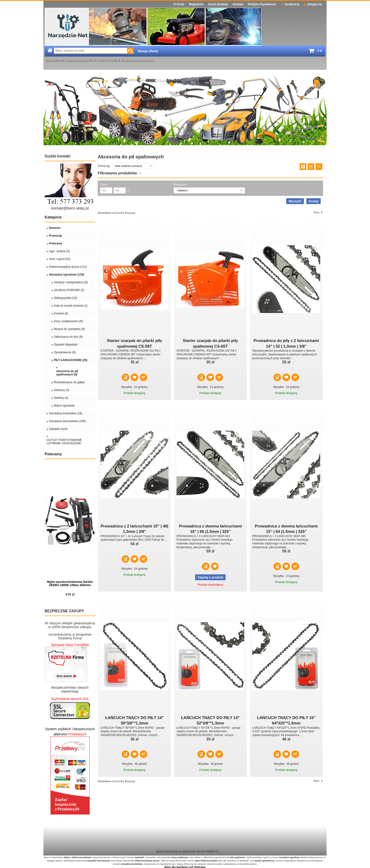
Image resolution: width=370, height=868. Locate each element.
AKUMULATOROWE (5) (69, 290)
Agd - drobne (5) (59, 251)
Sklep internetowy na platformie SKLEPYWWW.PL (187, 852)
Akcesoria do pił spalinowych (138, 61)
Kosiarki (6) (61, 313)
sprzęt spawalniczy (265, 861)
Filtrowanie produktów (117, 173)
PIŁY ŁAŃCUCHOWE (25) (71, 360)
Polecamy (56, 243)
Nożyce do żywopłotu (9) (69, 329)
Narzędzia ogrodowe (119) (67, 275)
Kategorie (53, 217)
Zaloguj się (313, 4)
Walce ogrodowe (64, 406)
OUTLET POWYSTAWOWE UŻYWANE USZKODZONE (64, 442)
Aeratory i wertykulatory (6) (71, 282)
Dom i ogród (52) (60, 259)
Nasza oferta (148, 51)
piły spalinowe (237, 857)
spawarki (139, 857)
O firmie (179, 4)
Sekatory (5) (61, 390)
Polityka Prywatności (262, 4)
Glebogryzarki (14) (65, 298)
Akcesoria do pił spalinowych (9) (67, 373)
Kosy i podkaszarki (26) (69, 321)
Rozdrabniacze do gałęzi (69, 382)
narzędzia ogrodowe (289, 857)
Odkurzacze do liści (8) (68, 337)
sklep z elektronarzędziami (78, 857)
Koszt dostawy (218, 4)
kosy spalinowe (180, 857)
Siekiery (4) (61, 398)
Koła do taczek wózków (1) (71, 306)
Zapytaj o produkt (210, 577)
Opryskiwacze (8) (65, 352)
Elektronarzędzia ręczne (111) (68, 267)
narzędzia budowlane (132, 864)
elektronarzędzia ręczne (147, 861)
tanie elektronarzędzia (206, 861)
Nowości (55, 228)
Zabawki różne (58, 429)
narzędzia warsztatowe (99, 861)
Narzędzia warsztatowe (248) (67, 421)
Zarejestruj (290, 4)
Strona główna (54, 61)
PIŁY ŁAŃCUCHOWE (105, 61)
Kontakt (238, 4)
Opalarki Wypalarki (66, 345)
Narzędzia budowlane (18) (66, 413)
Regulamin (196, 4)
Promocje (56, 236)
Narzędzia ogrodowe (78, 61)
